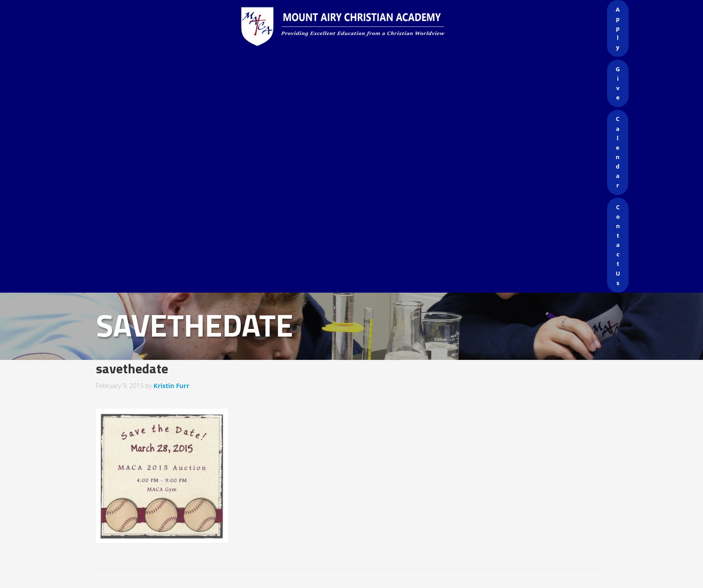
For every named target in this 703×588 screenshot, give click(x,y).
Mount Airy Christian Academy (354, 27)
